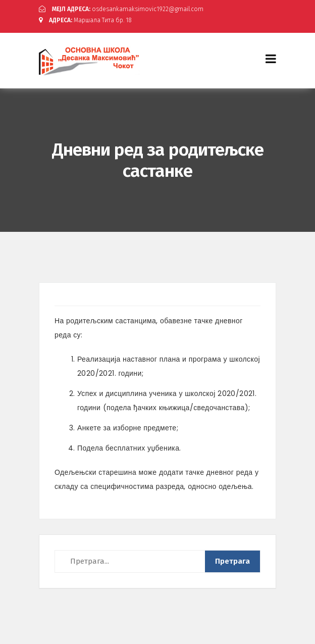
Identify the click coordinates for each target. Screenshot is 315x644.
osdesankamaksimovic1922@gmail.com (121, 9)
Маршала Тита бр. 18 (85, 20)
